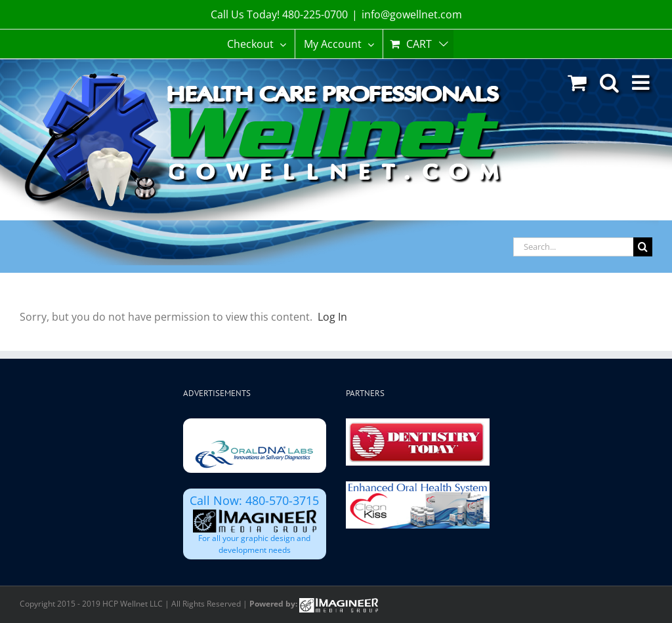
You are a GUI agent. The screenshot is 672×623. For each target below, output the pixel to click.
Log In (332, 317)
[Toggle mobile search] (609, 82)
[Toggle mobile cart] (577, 82)
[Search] (643, 247)
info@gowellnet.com (412, 14)
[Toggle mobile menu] (642, 82)
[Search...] (573, 247)
